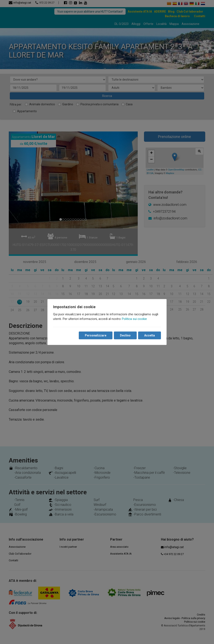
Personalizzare (95, 335)
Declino (125, 335)
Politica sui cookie (134, 319)
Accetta (149, 335)
